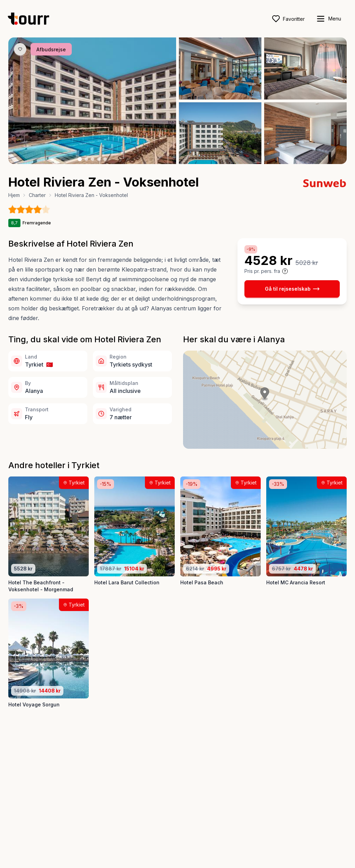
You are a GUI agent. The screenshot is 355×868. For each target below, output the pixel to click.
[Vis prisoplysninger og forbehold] (285, 271)
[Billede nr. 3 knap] (93, 159)
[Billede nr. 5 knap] (105, 159)
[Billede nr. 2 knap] (86, 159)
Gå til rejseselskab (292, 289)
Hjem (14, 195)
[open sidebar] (328, 19)
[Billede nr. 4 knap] (99, 159)
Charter (37, 195)
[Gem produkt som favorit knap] (20, 49)
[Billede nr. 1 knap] (80, 159)
